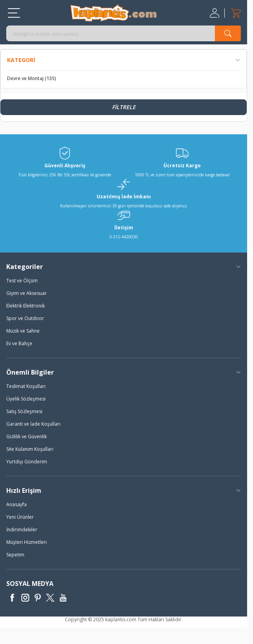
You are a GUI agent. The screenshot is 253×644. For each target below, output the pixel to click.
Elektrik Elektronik (26, 306)
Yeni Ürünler (20, 517)
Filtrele (124, 107)
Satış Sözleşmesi (24, 411)
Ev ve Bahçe (19, 343)
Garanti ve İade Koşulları (33, 424)
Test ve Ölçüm (22, 281)
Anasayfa (16, 504)
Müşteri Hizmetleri (27, 542)
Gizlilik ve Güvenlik (27, 436)
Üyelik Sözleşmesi (26, 399)
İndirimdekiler (22, 530)
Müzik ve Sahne (23, 331)
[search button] (228, 33)
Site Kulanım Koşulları (30, 449)
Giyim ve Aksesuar (27, 293)
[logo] (114, 13)
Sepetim (15, 555)
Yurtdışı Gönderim (27, 462)
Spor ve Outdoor (25, 318)
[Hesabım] (215, 13)
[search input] (124, 33)
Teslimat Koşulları (26, 386)
